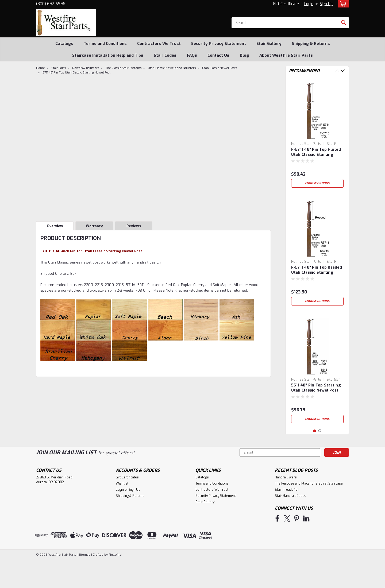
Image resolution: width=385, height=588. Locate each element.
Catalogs (64, 44)
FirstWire (115, 583)
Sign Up (326, 4)
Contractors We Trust (159, 44)
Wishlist (122, 512)
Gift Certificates (127, 505)
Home (41, 68)
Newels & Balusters (86, 68)
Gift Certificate (286, 4)
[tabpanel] (317, 135)
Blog (244, 55)
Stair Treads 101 (287, 518)
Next (343, 71)
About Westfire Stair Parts (286, 55)
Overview (55, 226)
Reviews (134, 226)
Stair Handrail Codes (290, 524)
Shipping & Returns (311, 44)
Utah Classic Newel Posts (220, 68)
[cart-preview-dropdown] (342, 4)
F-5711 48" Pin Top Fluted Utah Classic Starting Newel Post (316, 152)
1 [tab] (315, 459)
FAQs (192, 55)
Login (309, 4)
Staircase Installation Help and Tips (108, 55)
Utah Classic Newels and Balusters (172, 68)
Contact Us (218, 55)
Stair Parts (59, 68)
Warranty (94, 226)
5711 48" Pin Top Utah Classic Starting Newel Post (76, 73)
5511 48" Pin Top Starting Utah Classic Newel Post (316, 388)
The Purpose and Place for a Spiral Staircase (309, 512)
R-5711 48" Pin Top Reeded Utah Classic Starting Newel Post (317, 270)
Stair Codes (165, 55)
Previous (337, 71)
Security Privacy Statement (219, 44)
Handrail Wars (286, 505)
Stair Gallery (269, 44)
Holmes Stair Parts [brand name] (306, 144)
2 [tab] (320, 459)
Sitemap (84, 583)
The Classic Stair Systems (123, 68)
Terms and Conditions (105, 44)
